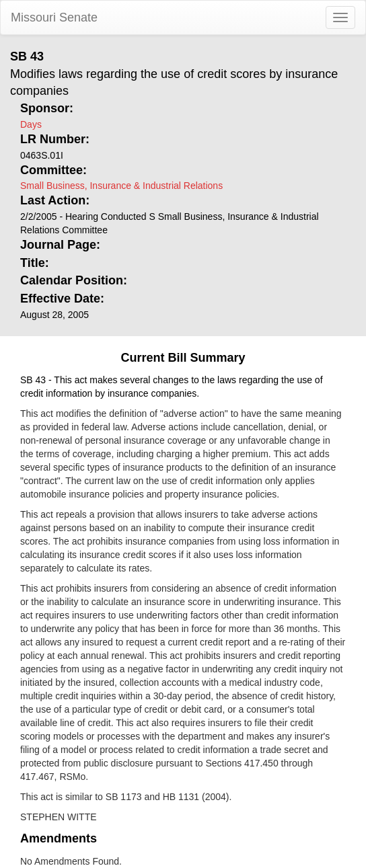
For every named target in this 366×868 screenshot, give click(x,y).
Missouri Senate (54, 17)
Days (31, 124)
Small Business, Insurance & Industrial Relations (121, 186)
